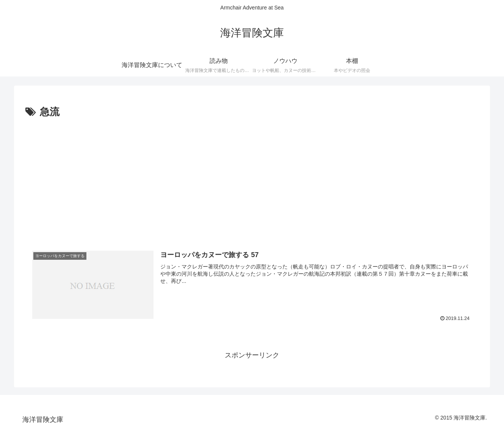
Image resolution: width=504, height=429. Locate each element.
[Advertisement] (252, 178)
